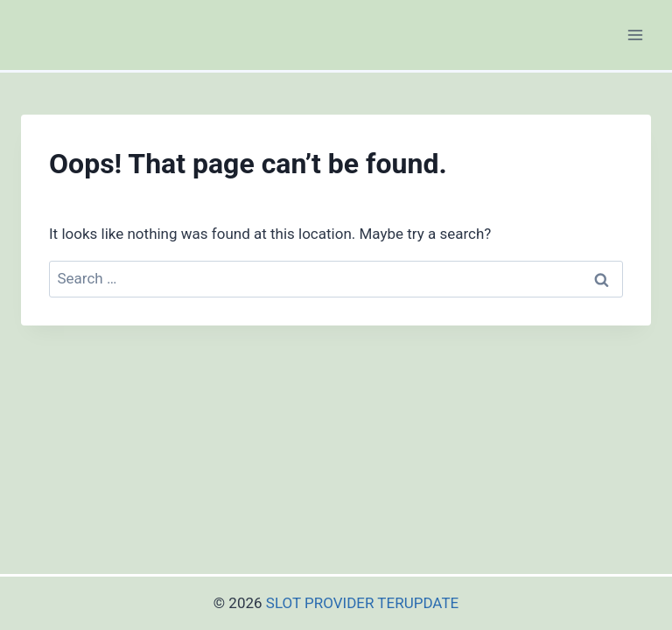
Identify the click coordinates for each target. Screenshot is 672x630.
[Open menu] (635, 35)
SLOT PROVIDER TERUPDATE (362, 603)
